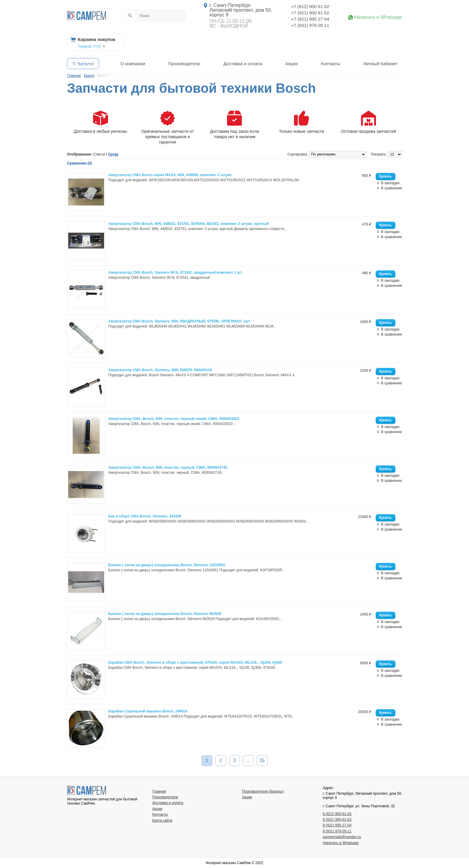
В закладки (390, 183)
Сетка (113, 154)
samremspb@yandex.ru (342, 837)
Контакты (330, 64)
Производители (184, 64)
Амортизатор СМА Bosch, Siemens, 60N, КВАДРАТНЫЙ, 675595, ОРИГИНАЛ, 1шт (179, 321)
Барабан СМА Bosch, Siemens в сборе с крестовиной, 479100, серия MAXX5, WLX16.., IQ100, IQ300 (195, 663)
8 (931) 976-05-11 (337, 831)
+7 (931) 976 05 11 (310, 25)
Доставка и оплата (243, 64)
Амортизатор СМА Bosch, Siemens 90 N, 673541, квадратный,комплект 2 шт (175, 272)
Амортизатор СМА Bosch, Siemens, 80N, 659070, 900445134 (160, 370)
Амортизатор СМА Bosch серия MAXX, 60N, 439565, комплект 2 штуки (170, 175)
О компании (133, 64)
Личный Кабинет (380, 64)
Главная (159, 791)
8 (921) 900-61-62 (337, 820)
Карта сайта (162, 820)
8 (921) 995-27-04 (337, 825)
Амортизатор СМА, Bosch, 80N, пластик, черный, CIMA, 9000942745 (168, 467)
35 (262, 760)
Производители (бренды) (263, 791)
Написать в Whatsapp (378, 17)
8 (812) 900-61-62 (337, 814)
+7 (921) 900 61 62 (310, 13)
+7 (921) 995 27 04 (310, 19)
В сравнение (392, 188)
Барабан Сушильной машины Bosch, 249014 (148, 711)
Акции (291, 64)
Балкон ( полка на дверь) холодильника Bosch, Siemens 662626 (165, 614)
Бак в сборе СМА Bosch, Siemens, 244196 (145, 516)
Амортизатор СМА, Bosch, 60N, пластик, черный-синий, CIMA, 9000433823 (174, 419)
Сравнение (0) (79, 163)
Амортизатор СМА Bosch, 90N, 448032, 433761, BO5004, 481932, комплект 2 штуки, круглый (189, 224)
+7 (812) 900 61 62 (310, 6)
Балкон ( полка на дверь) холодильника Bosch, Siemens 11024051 (167, 565)
